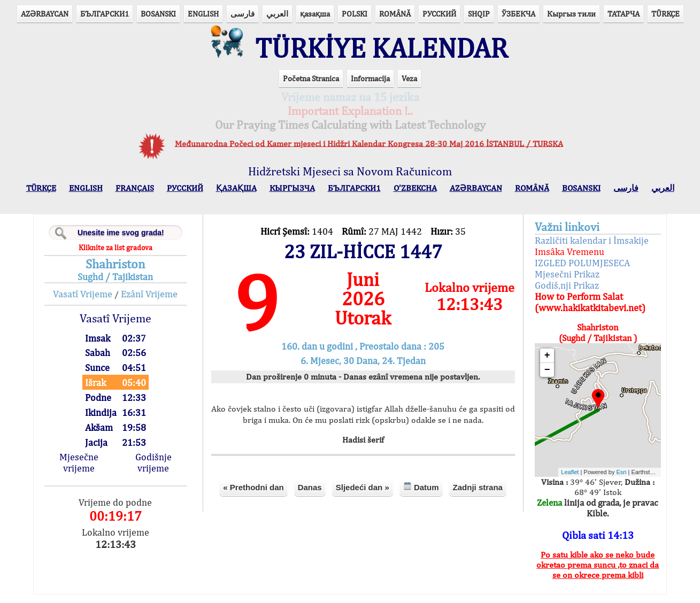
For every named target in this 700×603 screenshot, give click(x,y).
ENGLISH (203, 14)
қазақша (315, 14)
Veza (409, 87)
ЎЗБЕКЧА (518, 14)
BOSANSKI (158, 14)
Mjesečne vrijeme (99, 471)
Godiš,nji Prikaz (553, 294)
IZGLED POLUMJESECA (569, 271)
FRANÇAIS (135, 196)
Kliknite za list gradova (133, 256)
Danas (342, 512)
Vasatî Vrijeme (100, 302)
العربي (277, 14)
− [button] (534, 378)
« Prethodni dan (286, 512)
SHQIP (479, 14)
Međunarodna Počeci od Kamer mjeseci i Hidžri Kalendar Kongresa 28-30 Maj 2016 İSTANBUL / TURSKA (369, 152)
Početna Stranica (311, 87)
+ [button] (534, 364)
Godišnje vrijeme (168, 471)
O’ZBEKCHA (415, 196)
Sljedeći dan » (395, 512)
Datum (453, 511)
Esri (608, 481)
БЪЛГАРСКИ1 (105, 14)
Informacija (370, 87)
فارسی (243, 14)
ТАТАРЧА (624, 14)
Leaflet (557, 481)
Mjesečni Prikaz (554, 283)
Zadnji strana (363, 536)
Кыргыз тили (571, 14)
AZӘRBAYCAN (45, 14)
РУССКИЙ (439, 14)
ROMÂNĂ (395, 14)
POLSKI (355, 14)
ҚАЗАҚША (236, 196)
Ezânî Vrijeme (167, 302)
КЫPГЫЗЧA (292, 196)
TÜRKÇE (666, 14)
